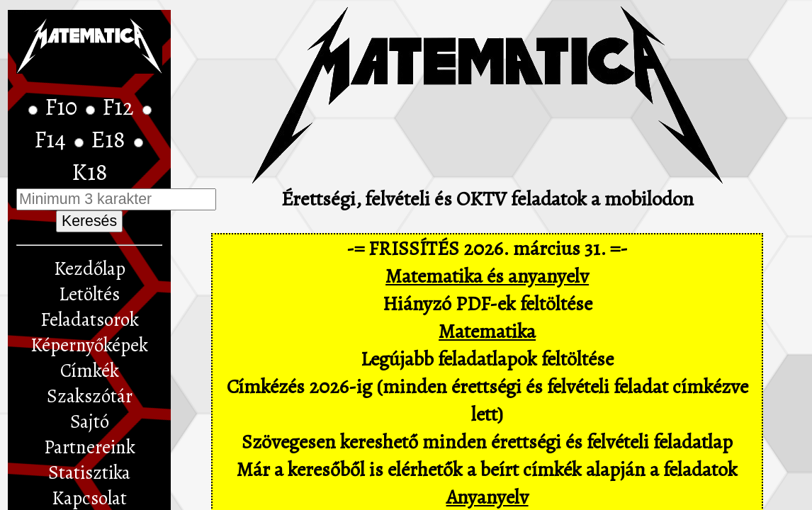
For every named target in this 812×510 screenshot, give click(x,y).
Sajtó (90, 421)
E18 (111, 140)
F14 (52, 140)
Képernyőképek (89, 345)
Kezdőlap (90, 268)
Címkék (90, 370)
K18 (90, 172)
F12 (120, 107)
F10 (63, 107)
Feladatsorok (90, 319)
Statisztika (89, 472)
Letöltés (89, 294)
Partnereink (90, 447)
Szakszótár (90, 396)
